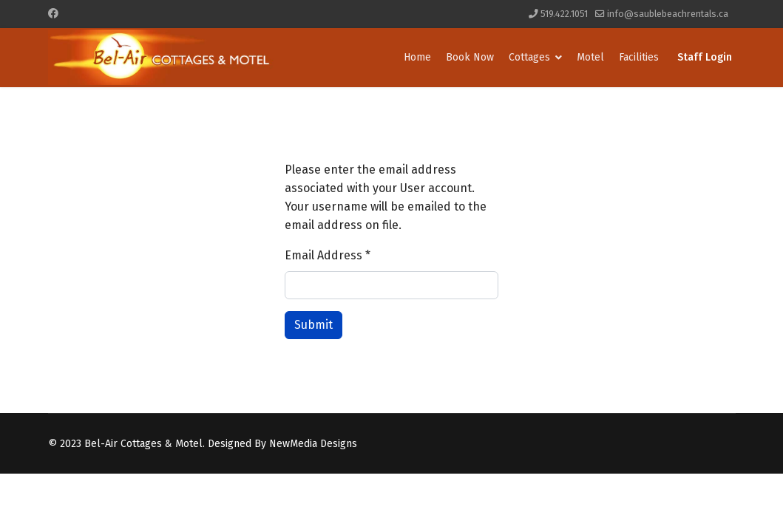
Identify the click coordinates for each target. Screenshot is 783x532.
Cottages (529, 57)
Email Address (328, 255)
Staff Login (705, 57)
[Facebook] (53, 14)
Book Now (470, 57)
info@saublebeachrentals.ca (668, 14)
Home (417, 57)
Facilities (639, 57)
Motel (590, 57)
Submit (313, 325)
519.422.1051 (564, 14)
